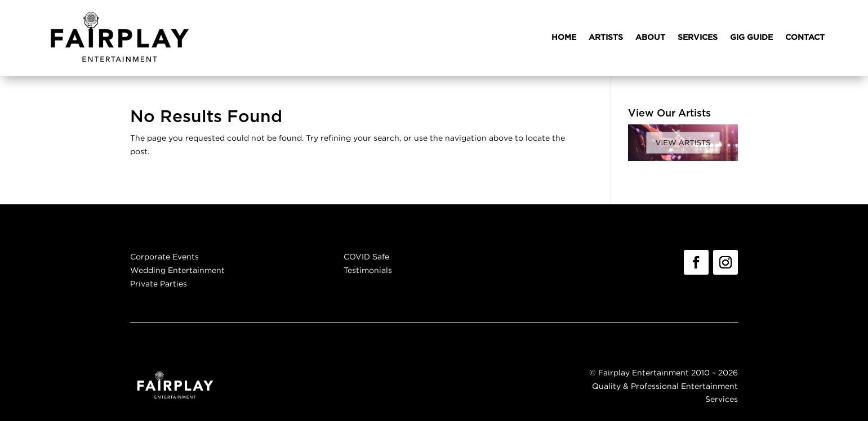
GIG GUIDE (751, 38)
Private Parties (159, 283)
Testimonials (368, 270)
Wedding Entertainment (177, 270)
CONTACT (805, 38)
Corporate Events (164, 256)
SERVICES (698, 38)
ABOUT (650, 38)
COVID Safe (366, 256)
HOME (564, 38)
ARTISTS (606, 38)
